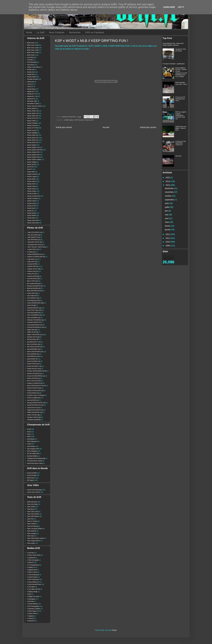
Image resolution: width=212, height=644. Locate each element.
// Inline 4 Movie (32, 572)
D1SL (29, 434)
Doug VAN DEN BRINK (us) (36, 376)
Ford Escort (31, 57)
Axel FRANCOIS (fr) (34, 279)
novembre (170, 192)
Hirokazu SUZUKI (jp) (34, 417)
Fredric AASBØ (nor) (34, 398)
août (167, 203)
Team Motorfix (32, 531)
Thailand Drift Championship (36, 458)
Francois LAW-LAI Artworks (36, 395)
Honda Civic (31, 72)
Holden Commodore (34, 67)
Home (29, 32)
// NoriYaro (30, 601)
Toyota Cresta (32, 201)
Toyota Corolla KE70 (34, 196)
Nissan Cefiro (31, 121)
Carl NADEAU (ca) (33, 298)
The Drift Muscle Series (35, 461)
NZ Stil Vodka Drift (33, 454)
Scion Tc (30, 169)
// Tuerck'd (30, 618)
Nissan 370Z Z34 (33, 118)
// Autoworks (31, 558)
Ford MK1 (30, 60)
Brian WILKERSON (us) (35, 291)
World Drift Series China (35, 463)
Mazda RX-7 (31, 91)
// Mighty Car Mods (33, 596)
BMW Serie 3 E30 (33, 45)
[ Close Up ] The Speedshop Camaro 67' (181, 143)
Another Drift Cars (33, 266)
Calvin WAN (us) (32, 293)
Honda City (31, 69)
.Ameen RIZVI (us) (33, 249)
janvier (168, 230)
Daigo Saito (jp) (32, 330)
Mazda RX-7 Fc (32, 94)
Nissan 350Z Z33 (33, 116)
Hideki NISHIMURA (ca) (35, 412)
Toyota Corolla (32, 194)
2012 (168, 234)
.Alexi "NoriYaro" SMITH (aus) (37, 247)
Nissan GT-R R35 (33, 128)
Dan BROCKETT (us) (34, 342)
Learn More (169, 7)
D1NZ (29, 432)
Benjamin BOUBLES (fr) (35, 286)
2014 (168, 181)
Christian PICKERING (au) (36, 320)
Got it (181, 7)
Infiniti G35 (31, 82)
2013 (168, 185)
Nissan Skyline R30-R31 (35, 150)
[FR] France (31, 478)
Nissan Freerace (32, 125)
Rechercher (75, 32)
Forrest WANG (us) (33, 393)
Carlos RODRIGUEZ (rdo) (35, 303)
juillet (167, 207)
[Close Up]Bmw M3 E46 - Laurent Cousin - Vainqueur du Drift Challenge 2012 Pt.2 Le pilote (181, 72)
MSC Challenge (32, 451)
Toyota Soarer (32, 213)
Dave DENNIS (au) (33, 354)
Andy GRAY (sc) (32, 259)
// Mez (29, 594)
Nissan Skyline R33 (33, 155)
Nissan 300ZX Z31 (33, 111)
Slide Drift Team (32, 502)
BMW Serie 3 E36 (33, 48)
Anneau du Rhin (32, 264)
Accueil (106, 127)
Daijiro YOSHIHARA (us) (35, 335)
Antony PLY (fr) (32, 274)
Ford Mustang (32, 62)
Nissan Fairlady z (33, 123)
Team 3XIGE (31, 507)
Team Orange (31, 533)
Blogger (114, 630)
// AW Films (31, 553)
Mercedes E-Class (33, 104)
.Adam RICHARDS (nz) (35, 232)
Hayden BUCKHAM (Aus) (35, 410)
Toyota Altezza (32, 181)
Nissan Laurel (31, 130)
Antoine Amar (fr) (33, 271)
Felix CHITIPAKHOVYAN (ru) (36, 386)
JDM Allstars (31, 446)
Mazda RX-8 (31, 99)
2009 (168, 246)
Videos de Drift (89, 120)
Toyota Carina (32, 186)
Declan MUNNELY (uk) (34, 366)
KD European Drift (33, 449)
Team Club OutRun (33, 514)
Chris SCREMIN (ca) (34, 318)
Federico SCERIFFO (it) (35, 383)
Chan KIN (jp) (31, 305)
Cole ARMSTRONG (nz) (35, 325)
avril (167, 218)
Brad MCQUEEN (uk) (34, 288)
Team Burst (31, 509)
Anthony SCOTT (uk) (34, 269)
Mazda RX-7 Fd (32, 96)
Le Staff (40, 32)
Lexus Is (30, 84)
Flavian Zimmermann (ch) (35, 391)
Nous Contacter (57, 32)
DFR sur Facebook (95, 32)
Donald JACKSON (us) (34, 374)
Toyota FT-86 (31, 206)
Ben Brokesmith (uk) (34, 284)
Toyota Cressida (32, 198)
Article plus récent (64, 127)
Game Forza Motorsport (35, 490)
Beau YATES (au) (33, 281)
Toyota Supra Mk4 (33, 223)
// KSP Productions (79, 120)
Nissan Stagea (32, 162)
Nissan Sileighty (32, 133)
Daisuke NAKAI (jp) (33, 337)
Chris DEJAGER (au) (34, 313)
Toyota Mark (31, 208)
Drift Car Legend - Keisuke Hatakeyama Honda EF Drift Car (181, 115)
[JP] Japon (31, 480)
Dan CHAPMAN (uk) (34, 344)
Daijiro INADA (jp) (33, 332)
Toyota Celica (31, 189)
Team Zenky (31, 543)
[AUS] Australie (32, 473)
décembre (170, 188)
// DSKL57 (30, 562)
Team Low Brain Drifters (35, 529)
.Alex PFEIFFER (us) (34, 240)
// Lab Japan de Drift (34, 589)
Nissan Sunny (32, 164)
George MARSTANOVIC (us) (36, 403)
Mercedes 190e (32, 101)
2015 (168, 178)
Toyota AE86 (31, 179)
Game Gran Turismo (34, 492)
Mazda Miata (31, 89)
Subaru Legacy (32, 177)
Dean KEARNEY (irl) (34, 361)
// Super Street (32, 613)
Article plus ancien (148, 127)
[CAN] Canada (69, 120)
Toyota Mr (30, 211)
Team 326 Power (33, 504)
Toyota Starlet (31, 215)
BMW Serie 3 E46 (33, 50)
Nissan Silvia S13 (33, 138)
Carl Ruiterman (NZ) (34, 301)
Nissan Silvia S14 (33, 140)
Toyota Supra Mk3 (33, 220)
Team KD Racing (33, 526)
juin (167, 211)
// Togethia (30, 616)
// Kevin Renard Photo (34, 584)
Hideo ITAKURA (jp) (33, 415)
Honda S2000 (31, 77)
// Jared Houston (32, 577)
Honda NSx (31, 74)
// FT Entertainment (33, 565)
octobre (168, 196)
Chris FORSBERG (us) (34, 315)
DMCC (29, 436)
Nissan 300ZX (32, 108)
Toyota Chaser (32, 191)
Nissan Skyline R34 (33, 157)
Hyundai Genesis (33, 79)
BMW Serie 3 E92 (33, 52)
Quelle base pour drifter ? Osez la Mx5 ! (181, 128)
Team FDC (31, 519)
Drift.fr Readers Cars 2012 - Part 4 (181, 83)
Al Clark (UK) (31, 252)
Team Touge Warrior (34, 541)
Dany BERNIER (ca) (34, 349)
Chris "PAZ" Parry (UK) (34, 310)
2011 (168, 238)
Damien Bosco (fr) (33, 339)
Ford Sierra (31, 65)
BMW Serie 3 (31, 43)
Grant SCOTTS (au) (33, 408)
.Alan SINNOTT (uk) (33, 237)
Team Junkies (31, 524)
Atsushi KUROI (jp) (33, 276)
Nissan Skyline (32, 145)
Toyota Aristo (31, 184)
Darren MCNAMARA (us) (35, 352)
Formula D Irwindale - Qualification (174, 64)
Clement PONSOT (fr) (34, 322)
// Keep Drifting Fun (33, 582)
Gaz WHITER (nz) (33, 400)
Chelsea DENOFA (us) (34, 308)
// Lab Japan (31, 587)
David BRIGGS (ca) (33, 356)
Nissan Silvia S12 (33, 135)
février (168, 226)
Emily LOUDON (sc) (34, 378)
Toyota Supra (31, 218)
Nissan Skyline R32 (33, 152)
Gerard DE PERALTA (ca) (35, 405)
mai (167, 215)
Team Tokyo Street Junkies (36, 538)
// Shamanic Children (34, 609)
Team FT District (32, 521)
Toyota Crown (31, 203)
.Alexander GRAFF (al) (34, 242)
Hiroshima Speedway (34, 420)
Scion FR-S (31, 167)
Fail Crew (179, 156)
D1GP (29, 429)
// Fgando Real (32, 570)
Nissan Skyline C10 (33, 147)
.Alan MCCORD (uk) (34, 235)
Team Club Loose (33, 512)
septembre (170, 200)
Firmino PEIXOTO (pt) (34, 388)
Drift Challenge (32, 441)
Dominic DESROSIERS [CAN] (37, 371)
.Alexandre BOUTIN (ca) (35, 245)
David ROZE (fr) (32, 359)
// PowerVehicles (32, 604)
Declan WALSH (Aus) (34, 369)
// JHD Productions (33, 575)
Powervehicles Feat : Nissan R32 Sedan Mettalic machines (173, 44)
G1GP (29, 444)
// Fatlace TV (31, 567)
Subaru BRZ (31, 172)
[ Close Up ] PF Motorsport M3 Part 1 (180, 99)
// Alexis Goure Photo (34, 555)
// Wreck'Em (31, 621)
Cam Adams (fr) (32, 296)
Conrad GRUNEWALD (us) (36, 327)
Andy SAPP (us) (32, 262)
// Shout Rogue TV (33, 611)
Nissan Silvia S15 (33, 142)
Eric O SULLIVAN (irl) (34, 381)
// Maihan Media (32, 592)
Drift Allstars (31, 439)
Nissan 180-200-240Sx (34, 106)
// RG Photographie (33, 606)
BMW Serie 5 (31, 55)
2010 (168, 242)
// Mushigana (31, 599)
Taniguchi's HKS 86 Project (181, 50)
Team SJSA (31, 536)
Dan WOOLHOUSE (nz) (35, 347)
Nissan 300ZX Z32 (33, 113)
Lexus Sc (30, 87)
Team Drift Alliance (33, 516)
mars (167, 222)
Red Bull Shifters (32, 456)
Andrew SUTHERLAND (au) (36, 257)
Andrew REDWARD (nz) (35, 254)
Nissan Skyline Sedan (34, 159)
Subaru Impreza (32, 174)
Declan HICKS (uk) (33, 364)
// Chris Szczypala (33, 560)
